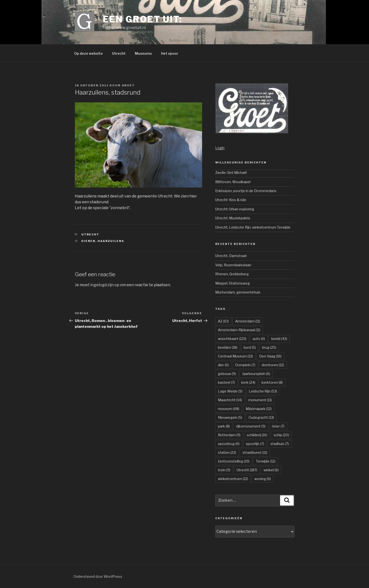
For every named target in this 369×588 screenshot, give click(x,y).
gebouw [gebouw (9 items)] (227, 374)
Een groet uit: (142, 19)
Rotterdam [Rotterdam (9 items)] (229, 435)
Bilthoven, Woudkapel (233, 182)
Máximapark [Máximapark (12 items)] (259, 409)
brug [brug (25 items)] (269, 347)
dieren (88, 241)
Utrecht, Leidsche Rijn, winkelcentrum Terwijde (253, 227)
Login (220, 148)
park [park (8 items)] (224, 426)
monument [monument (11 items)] (260, 400)
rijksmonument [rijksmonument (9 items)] (251, 426)
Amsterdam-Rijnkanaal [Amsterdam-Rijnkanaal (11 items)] (239, 330)
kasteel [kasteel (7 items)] (226, 382)
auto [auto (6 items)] (259, 339)
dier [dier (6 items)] (223, 365)
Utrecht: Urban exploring (235, 209)
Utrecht (119, 53)
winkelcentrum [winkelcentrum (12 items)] (233, 479)
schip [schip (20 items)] (281, 435)
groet (128, 85)
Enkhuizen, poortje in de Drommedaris (246, 191)
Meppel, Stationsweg (232, 283)
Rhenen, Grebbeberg (232, 274)
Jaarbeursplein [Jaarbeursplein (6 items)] (256, 374)
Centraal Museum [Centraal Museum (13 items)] (235, 356)
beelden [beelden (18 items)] (228, 347)
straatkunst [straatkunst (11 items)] (255, 452)
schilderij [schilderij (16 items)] (257, 435)
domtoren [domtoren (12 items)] (273, 365)
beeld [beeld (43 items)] (279, 339)
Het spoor (170, 53)
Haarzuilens (111, 241)
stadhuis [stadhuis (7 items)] (280, 444)
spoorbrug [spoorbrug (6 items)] (229, 444)
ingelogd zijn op (105, 285)
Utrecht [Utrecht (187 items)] (247, 470)
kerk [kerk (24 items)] (248, 382)
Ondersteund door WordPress (98, 576)
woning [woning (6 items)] (263, 479)
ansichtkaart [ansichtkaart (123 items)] (232, 339)
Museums (143, 53)
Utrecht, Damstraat (231, 256)
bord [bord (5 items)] (250, 347)
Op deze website (88, 53)
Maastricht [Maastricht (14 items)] (230, 400)
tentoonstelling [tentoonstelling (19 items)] (234, 461)
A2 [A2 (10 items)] (223, 321)
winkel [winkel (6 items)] (271, 470)
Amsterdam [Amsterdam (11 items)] (248, 321)
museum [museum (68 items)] (229, 409)
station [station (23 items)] (227, 452)
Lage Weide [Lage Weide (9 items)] (230, 391)
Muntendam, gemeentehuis (238, 292)
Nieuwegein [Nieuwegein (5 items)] (230, 417)
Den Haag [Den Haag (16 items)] (270, 356)
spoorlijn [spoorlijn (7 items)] (255, 444)
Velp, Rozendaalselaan (233, 265)
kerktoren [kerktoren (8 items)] (272, 382)
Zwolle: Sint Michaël (231, 173)
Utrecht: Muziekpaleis (233, 218)
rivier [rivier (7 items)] (278, 426)
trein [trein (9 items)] (224, 470)
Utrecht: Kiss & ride (231, 200)
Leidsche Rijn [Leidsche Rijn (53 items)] (263, 391)
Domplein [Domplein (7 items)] (245, 365)
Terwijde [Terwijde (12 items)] (266, 461)
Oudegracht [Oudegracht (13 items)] (261, 417)
